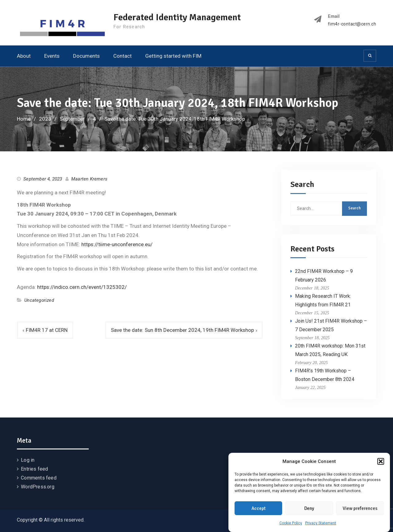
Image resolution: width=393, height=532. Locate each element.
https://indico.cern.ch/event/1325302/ (82, 287)
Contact (123, 56)
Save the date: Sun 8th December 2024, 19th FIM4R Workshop (182, 330)
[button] (381, 462)
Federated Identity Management (177, 17)
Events (52, 56)
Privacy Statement (321, 524)
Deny (309, 509)
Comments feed (39, 478)
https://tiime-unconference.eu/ (117, 244)
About (24, 56)
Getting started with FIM (173, 56)
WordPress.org (38, 487)
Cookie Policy (291, 524)
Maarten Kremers (89, 179)
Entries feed (34, 469)
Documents (86, 56)
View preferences (360, 509)
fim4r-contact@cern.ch (352, 24)
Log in (28, 460)
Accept (259, 509)
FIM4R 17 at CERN (47, 330)
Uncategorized (39, 300)
